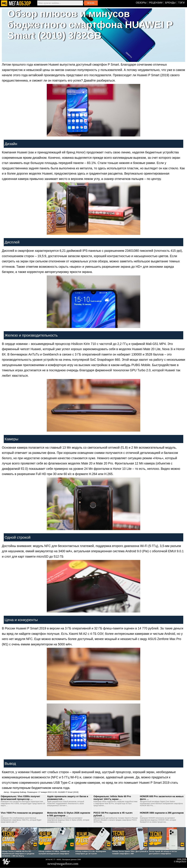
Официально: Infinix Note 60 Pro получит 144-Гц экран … (112, 798)
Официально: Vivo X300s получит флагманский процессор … (20, 798)
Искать (91, 3)
